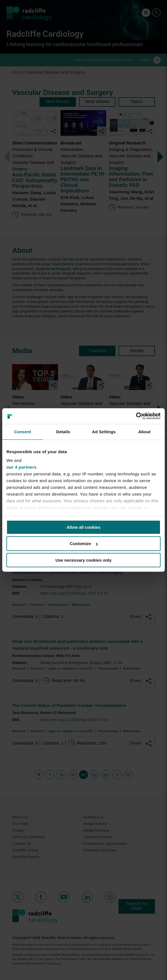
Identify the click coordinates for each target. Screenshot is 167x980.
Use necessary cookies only (83, 560)
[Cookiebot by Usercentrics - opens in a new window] (136, 416)
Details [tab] (63, 431)
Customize (84, 544)
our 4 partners (22, 467)
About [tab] (145, 431)
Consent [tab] (23, 431)
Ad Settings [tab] (104, 431)
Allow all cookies (84, 527)
